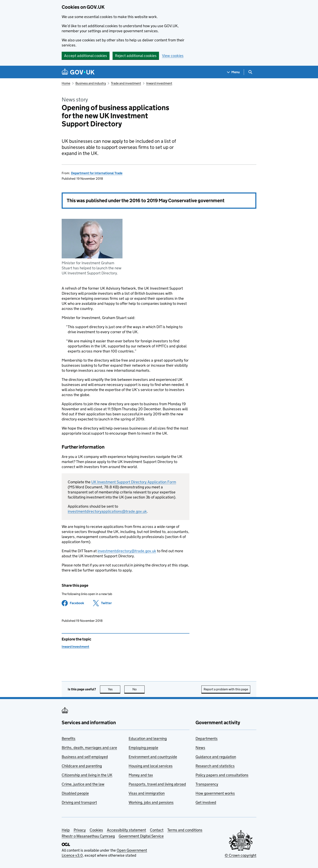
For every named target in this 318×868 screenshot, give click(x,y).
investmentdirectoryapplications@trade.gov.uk (107, 511)
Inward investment (159, 83)
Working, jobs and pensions (151, 802)
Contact (157, 830)
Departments (207, 739)
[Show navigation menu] (233, 72)
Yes (114, 689)
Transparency (207, 784)
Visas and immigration (147, 793)
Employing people (143, 748)
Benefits (69, 739)
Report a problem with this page (226, 689)
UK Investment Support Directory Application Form (134, 482)
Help (66, 830)
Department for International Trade (97, 173)
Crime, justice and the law (83, 784)
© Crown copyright (241, 855)
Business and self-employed (85, 757)
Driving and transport (79, 802)
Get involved (206, 802)
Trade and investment (126, 83)
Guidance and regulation (216, 757)
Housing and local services (151, 766)
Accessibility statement (126, 830)
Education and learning (148, 739)
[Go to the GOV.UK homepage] (78, 72)
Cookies (96, 830)
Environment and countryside (153, 757)
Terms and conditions (185, 830)
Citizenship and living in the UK (87, 775)
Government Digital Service (141, 836)
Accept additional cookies (86, 56)
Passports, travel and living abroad (157, 784)
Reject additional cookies (136, 56)
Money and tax (141, 775)
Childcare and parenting (82, 766)
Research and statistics (215, 766)
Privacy (80, 830)
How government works (215, 793)
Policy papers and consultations (222, 775)
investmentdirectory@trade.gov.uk (127, 551)
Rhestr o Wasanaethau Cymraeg (88, 836)
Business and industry (91, 83)
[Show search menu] (250, 72)
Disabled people (75, 793)
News (200, 748)
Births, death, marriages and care (89, 748)
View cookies (173, 56)
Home (66, 83)
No (139, 689)
